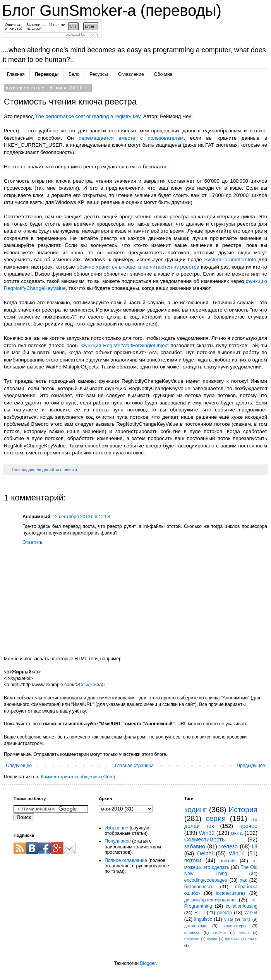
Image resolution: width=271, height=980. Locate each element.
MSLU (244, 933)
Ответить (32, 542)
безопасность (199, 887)
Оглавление (131, 74)
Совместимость (205, 840)
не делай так (49, 469)
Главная (16, 74)
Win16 (237, 853)
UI (255, 846)
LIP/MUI (220, 933)
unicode (228, 861)
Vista (228, 919)
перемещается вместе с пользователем (131, 138)
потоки (193, 860)
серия (216, 818)
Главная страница (135, 766)
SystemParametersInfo (230, 260)
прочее (248, 826)
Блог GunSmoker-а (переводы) (112, 10)
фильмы (232, 939)
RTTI (199, 913)
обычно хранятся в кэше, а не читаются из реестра (138, 267)
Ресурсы (99, 74)
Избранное (116, 828)
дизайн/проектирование (210, 900)
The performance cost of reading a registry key (88, 116)
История (243, 810)
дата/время (195, 926)
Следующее (19, 766)
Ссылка (87, 685)
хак (244, 880)
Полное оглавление (126, 860)
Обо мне (163, 74)
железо (228, 846)
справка (192, 932)
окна (237, 833)
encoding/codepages (206, 880)
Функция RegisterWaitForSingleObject (125, 345)
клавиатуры (235, 926)
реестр (70, 469)
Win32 (207, 833)
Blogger (148, 963)
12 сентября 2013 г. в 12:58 (81, 517)
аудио (212, 939)
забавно (195, 846)
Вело (74, 74)
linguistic (203, 919)
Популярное (118, 841)
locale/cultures (231, 893)
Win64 (251, 913)
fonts (246, 919)
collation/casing (242, 906)
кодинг (28, 469)
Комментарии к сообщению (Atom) (78, 777)
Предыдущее (251, 766)
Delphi (205, 853)
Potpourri (192, 939)
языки (252, 939)
